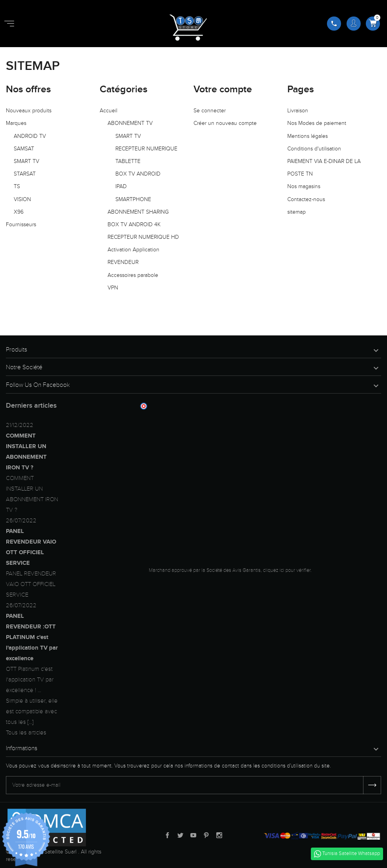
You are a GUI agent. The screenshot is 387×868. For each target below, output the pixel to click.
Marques (16, 123)
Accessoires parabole (133, 275)
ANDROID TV (30, 136)
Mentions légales (308, 136)
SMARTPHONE (133, 199)
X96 (19, 212)
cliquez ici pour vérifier (287, 570)
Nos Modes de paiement (317, 123)
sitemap (297, 212)
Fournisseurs (21, 224)
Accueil (109, 111)
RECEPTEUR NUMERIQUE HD (143, 237)
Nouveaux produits (29, 111)
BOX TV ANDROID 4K (134, 224)
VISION (22, 199)
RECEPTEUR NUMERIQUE (146, 149)
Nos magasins (304, 186)
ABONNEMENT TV (130, 123)
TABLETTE (128, 161)
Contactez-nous (306, 199)
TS (17, 186)
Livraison (298, 111)
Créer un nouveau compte (225, 123)
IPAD (121, 186)
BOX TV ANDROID (138, 174)
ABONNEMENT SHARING (138, 212)
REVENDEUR (123, 262)
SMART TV (26, 161)
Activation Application (133, 250)
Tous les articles (26, 732)
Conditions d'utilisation (314, 149)
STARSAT (25, 174)
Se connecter (210, 111)
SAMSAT (24, 149)
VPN (113, 288)
